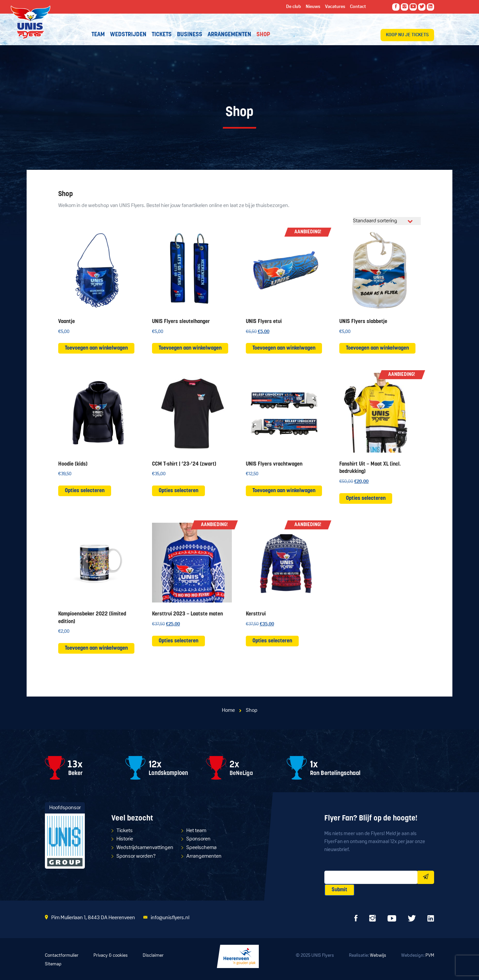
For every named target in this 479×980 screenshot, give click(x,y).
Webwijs (378, 956)
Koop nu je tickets (407, 35)
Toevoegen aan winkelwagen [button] (96, 348)
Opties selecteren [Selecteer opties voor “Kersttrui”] (272, 641)
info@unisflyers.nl (170, 918)
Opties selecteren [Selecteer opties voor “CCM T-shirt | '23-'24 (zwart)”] (178, 491)
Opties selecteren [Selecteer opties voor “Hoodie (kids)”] (85, 491)
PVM (430, 956)
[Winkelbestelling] (387, 221)
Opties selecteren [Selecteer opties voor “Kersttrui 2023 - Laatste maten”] (178, 641)
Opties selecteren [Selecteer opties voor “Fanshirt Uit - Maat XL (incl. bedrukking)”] (366, 498)
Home (228, 710)
